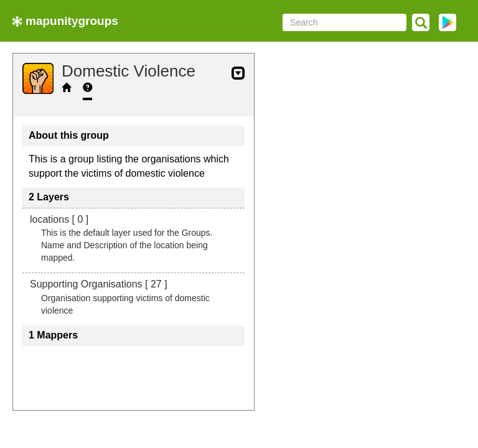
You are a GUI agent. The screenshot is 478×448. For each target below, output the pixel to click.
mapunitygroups (65, 21)
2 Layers (49, 197)
